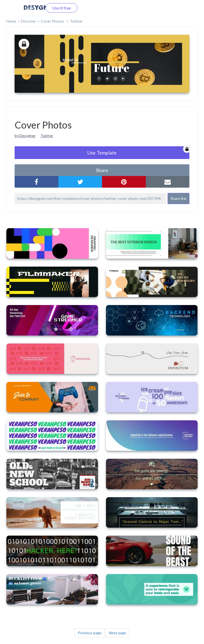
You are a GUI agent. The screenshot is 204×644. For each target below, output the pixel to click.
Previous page (90, 633)
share (102, 170)
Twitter (76, 21)
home (11, 21)
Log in (30, 8)
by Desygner (25, 136)
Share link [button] (178, 198)
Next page (118, 633)
